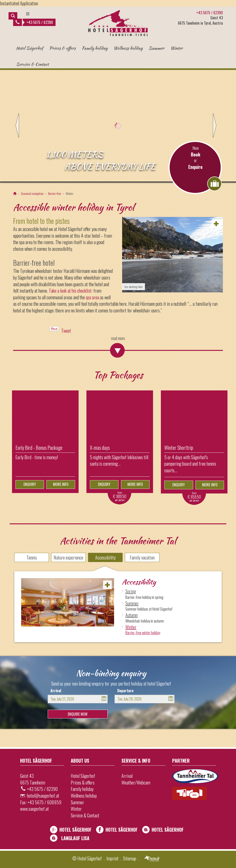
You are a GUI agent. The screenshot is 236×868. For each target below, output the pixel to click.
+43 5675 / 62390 (34, 22)
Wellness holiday (128, 48)
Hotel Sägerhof (30, 48)
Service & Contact (32, 64)
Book (196, 154)
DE (28, 14)
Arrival (56, 691)
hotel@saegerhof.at (43, 796)
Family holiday (95, 48)
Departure (125, 691)
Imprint (112, 858)
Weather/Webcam (136, 782)
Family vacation (142, 557)
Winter (177, 48)
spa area (92, 297)
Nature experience (68, 557)
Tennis (32, 557)
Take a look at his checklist (70, 291)
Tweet (66, 331)
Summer (156, 48)
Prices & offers (62, 48)
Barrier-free (55, 193)
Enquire (195, 167)
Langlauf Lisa (75, 838)
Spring (131, 591)
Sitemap (130, 858)
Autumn (131, 615)
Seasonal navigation (32, 193)
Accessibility (105, 557)
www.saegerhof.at (34, 809)
